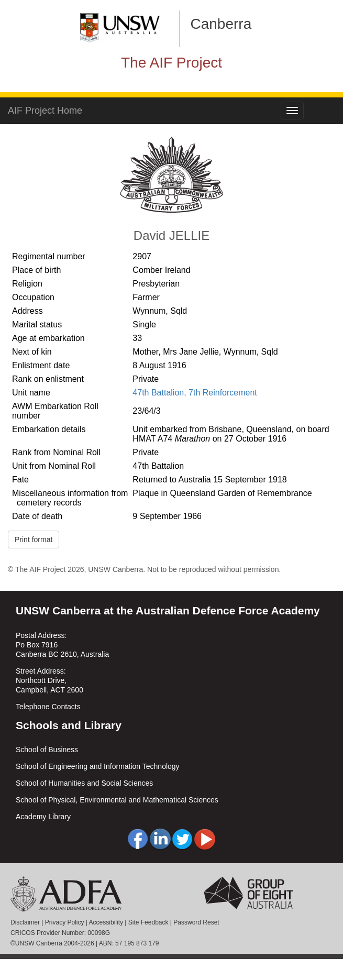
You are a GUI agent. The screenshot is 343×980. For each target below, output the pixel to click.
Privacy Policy (65, 922)
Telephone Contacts (48, 707)
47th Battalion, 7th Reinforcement (195, 393)
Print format (34, 539)
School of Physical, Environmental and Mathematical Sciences (117, 800)
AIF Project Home (45, 111)
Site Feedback (148, 922)
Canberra (221, 24)
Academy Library (43, 817)
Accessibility (106, 922)
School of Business (47, 750)
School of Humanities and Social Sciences (84, 783)
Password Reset (196, 922)
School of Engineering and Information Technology (98, 766)
